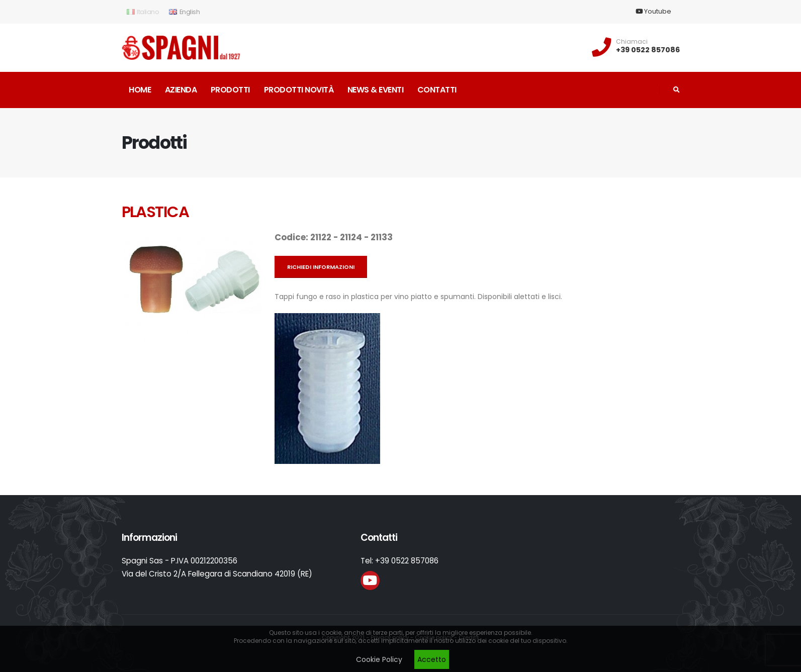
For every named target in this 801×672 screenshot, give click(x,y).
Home (140, 90)
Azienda (181, 90)
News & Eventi (376, 90)
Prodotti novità (299, 90)
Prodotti (230, 90)
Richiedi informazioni (321, 267)
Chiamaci (632, 42)
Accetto (432, 659)
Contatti (437, 90)
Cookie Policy (379, 659)
